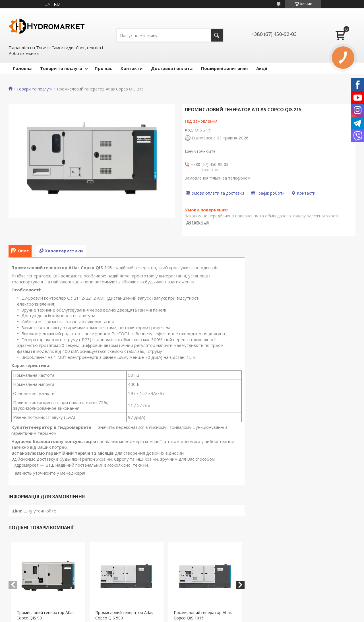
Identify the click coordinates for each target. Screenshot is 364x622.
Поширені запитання (224, 68)
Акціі (262, 68)
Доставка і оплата (172, 68)
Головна (22, 68)
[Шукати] (217, 35)
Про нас (103, 68)
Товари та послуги (61, 68)
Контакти (132, 68)
